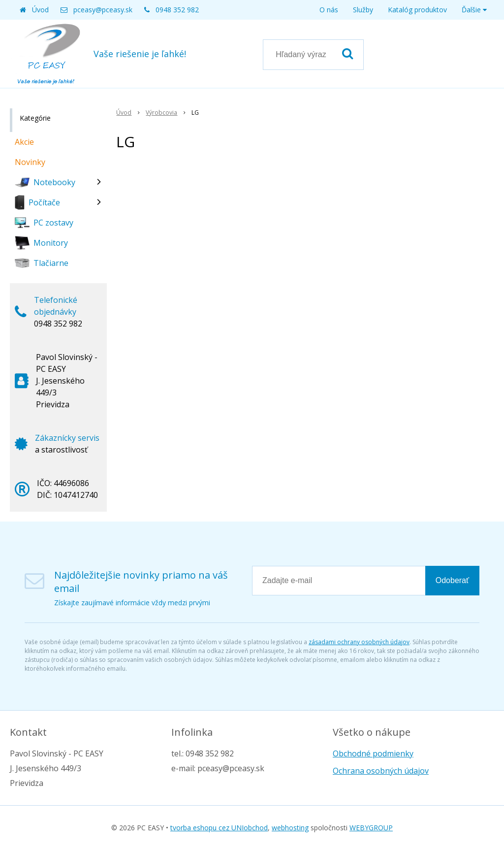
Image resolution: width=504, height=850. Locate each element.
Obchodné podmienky (373, 753)
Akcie (24, 142)
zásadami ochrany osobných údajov (359, 642)
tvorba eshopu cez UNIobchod (219, 828)
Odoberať (452, 580)
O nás (329, 10)
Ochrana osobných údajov (381, 771)
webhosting (290, 828)
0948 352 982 (177, 10)
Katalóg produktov (417, 10)
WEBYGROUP (371, 828)
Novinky (30, 162)
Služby (363, 10)
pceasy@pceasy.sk (103, 10)
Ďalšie (474, 10)
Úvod (40, 10)
